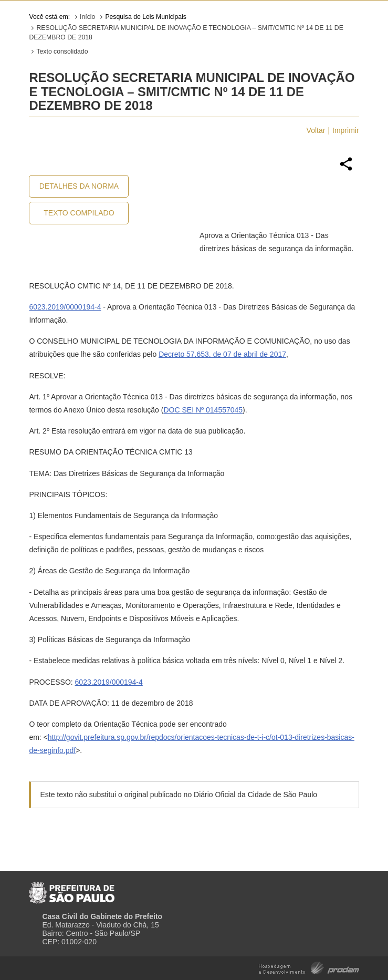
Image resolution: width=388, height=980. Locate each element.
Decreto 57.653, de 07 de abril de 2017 (222, 354)
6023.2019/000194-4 (109, 682)
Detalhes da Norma (79, 186)
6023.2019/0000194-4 (65, 307)
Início (87, 17)
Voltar (316, 130)
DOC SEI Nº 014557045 (203, 410)
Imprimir (346, 130)
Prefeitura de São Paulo (72, 889)
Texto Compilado (79, 213)
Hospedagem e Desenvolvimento (309, 967)
